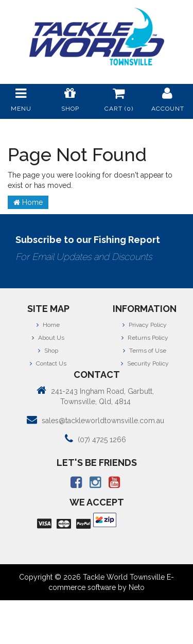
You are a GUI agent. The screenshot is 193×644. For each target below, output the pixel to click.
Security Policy (145, 363)
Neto (137, 587)
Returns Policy (145, 338)
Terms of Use (145, 351)
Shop (48, 351)
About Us (48, 338)
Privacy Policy (145, 325)
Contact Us (48, 363)
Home (28, 202)
